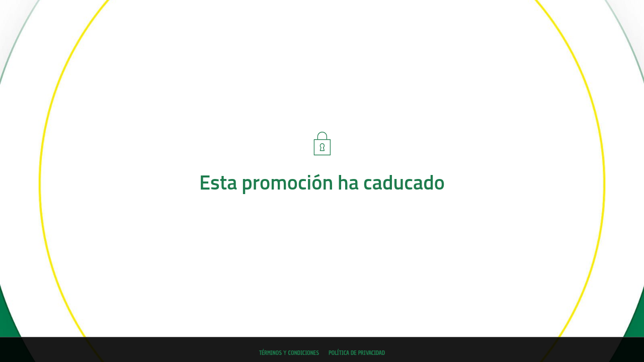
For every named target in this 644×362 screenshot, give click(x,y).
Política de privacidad (357, 353)
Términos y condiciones (289, 353)
